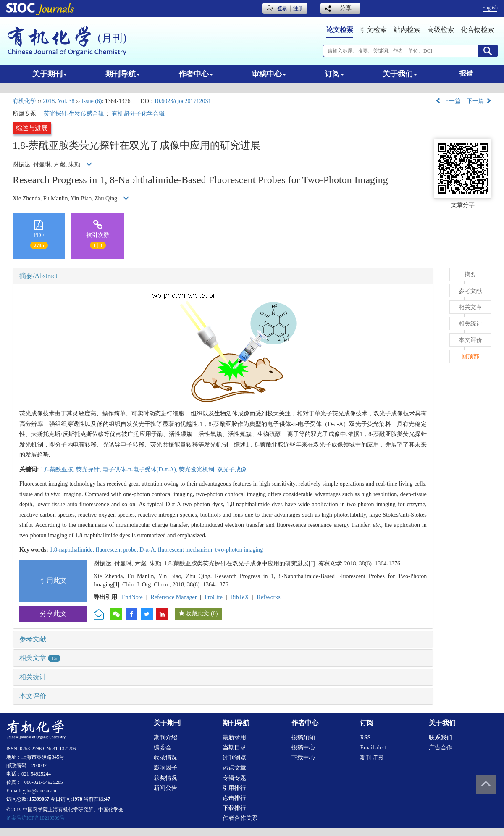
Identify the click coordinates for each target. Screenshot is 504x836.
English (490, 8)
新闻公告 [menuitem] (165, 788)
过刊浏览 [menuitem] (234, 758)
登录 (282, 8)
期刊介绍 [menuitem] (165, 737)
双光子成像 (232, 469)
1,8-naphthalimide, (72, 550)
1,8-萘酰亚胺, (58, 469)
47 (108, 799)
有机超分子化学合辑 (138, 114)
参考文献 (33, 639)
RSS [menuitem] (365, 737)
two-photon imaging (239, 550)
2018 (49, 101)
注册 (298, 8)
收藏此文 (197, 614)
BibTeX (240, 597)
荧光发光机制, (198, 469)
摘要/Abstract (38, 276)
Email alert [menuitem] (373, 748)
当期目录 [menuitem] (234, 748)
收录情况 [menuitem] (165, 758)
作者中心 (196, 74)
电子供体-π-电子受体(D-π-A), (140, 469)
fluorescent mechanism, (186, 550)
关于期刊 (50, 74)
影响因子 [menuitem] (165, 768)
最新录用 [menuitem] (234, 737)
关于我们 (400, 74)
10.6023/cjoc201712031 (183, 101)
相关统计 (33, 677)
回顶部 (470, 356)
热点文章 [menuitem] (234, 768)
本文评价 (33, 696)
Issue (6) (92, 101)
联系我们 (441, 737)
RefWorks (268, 597)
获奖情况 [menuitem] (165, 778)
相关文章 (40, 658)
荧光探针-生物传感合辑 (74, 114)
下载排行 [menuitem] (234, 808)
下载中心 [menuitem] (303, 758)
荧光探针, (89, 469)
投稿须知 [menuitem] (303, 737)
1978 (77, 799)
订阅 (334, 74)
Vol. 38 (66, 101)
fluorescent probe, (118, 550)
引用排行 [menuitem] (234, 788)
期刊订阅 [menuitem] (372, 758)
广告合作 (441, 748)
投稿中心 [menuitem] (303, 748)
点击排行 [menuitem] (234, 798)
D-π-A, (149, 550)
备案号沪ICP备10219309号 (35, 818)
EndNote (132, 597)
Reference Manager (173, 597)
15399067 (39, 799)
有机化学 (24, 101)
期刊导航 (123, 74)
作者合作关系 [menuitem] (240, 818)
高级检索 (441, 30)
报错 (466, 73)
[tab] (223, 276)
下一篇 (479, 101)
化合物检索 (478, 30)
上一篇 (448, 101)
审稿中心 (269, 74)
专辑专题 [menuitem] (234, 778)
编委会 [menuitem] (163, 748)
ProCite (214, 597)
